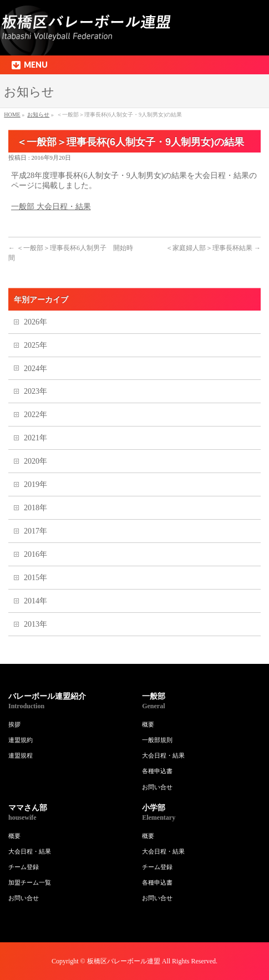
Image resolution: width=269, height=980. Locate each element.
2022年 (35, 415)
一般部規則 (157, 740)
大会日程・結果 (163, 755)
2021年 (35, 438)
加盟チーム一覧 (30, 882)
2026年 (35, 322)
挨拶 (14, 724)
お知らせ (38, 115)
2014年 (35, 601)
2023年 (35, 391)
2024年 (35, 369)
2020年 (35, 461)
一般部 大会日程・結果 (51, 207)
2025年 (35, 345)
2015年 (35, 578)
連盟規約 (21, 740)
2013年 (35, 624)
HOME (12, 115)
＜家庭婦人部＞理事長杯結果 (213, 248)
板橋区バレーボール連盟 (124, 961)
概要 (148, 724)
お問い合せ (157, 787)
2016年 (35, 554)
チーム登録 (24, 867)
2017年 (35, 531)
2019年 (35, 484)
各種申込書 (157, 771)
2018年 (35, 508)
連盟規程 (21, 755)
